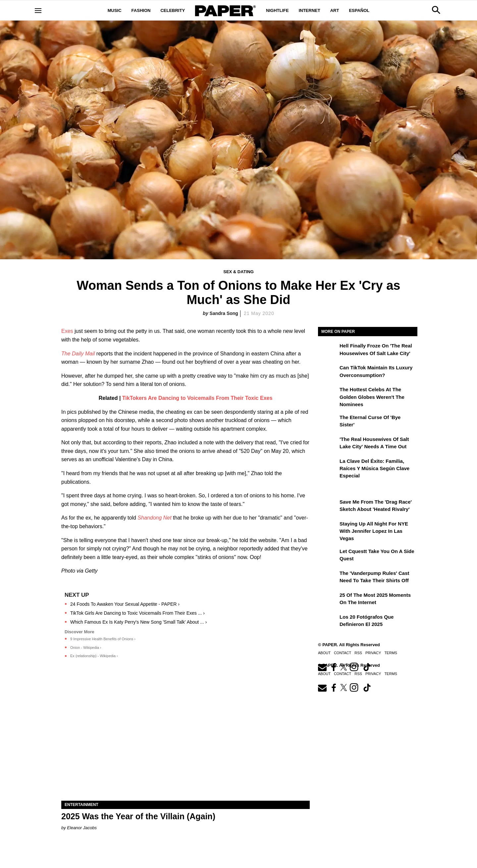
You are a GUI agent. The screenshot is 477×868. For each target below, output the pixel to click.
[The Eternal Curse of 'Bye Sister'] (328, 422)
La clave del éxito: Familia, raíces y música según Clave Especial (374, 468)
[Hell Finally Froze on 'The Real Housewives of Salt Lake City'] (328, 350)
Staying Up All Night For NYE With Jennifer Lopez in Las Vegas (374, 531)
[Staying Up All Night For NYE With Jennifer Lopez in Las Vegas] (328, 528)
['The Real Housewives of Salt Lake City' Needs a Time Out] (328, 444)
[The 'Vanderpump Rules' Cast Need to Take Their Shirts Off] (328, 578)
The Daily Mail (78, 354)
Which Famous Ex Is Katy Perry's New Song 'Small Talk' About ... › (138, 622)
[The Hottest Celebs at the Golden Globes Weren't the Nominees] (328, 394)
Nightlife (277, 10)
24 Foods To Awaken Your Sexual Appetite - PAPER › (125, 604)
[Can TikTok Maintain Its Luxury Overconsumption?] (328, 372)
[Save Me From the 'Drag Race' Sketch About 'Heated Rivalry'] (328, 507)
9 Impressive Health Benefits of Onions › (103, 639)
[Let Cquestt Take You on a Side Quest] (328, 556)
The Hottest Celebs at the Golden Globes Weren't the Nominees (372, 397)
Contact (343, 653)
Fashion (141, 10)
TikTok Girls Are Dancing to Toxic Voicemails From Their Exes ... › (137, 613)
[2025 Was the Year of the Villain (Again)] (185, 739)
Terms (391, 653)
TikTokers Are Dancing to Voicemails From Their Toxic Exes (197, 398)
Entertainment (81, 805)
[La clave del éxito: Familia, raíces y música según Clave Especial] (328, 466)
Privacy (373, 653)
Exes (67, 331)
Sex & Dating (238, 272)
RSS (358, 653)
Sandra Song (224, 313)
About (324, 653)
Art (335, 10)
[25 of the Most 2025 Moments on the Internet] (328, 600)
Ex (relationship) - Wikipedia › (94, 656)
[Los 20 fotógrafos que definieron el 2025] (328, 622)
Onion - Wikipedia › (86, 648)
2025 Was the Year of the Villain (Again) (138, 816)
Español (359, 10)
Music (115, 10)
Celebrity (173, 10)
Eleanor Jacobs (82, 828)
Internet (310, 10)
